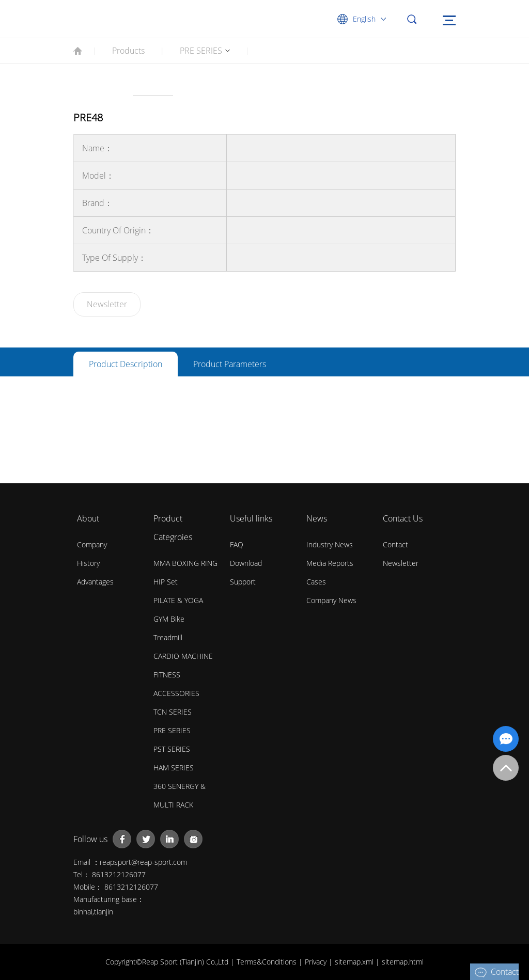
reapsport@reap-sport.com (143, 862)
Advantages (95, 582)
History (88, 563)
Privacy (317, 962)
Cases (316, 582)
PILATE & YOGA (178, 600)
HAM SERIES (174, 768)
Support (243, 582)
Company (92, 544)
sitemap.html (403, 962)
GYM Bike (169, 619)
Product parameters (230, 364)
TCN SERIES (173, 712)
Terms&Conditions (268, 962)
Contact (395, 544)
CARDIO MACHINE (183, 656)
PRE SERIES (201, 51)
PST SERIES (172, 749)
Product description (126, 364)
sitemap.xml (355, 962)
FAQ (237, 544)
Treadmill (168, 637)
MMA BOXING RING (185, 563)
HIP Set (166, 582)
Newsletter (107, 304)
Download (246, 563)
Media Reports (330, 563)
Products (128, 51)
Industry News (330, 544)
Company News (331, 600)
